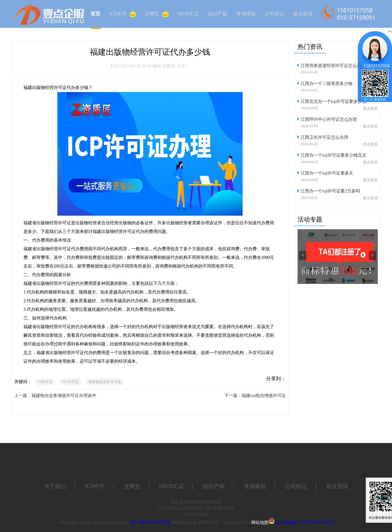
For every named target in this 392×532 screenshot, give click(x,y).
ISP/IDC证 (188, 14)
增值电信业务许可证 (105, 382)
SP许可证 (45, 382)
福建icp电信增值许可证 (264, 396)
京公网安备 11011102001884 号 (304, 523)
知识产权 (218, 14)
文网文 (156, 14)
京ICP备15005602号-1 (150, 523)
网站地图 (260, 523)
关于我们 (55, 486)
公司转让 (274, 14)
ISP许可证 (70, 382)
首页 (95, 14)
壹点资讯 (303, 14)
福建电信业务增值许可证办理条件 (64, 396)
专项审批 (246, 14)
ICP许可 (122, 14)
